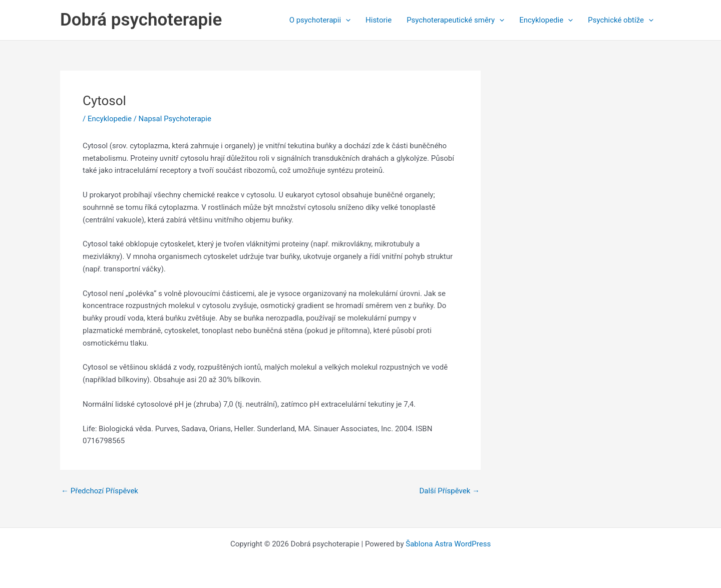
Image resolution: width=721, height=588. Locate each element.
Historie (379, 20)
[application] (346, 20)
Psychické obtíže (621, 20)
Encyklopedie (546, 20)
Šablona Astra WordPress (448, 544)
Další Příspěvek (449, 491)
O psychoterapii (320, 20)
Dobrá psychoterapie (141, 20)
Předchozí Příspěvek (100, 491)
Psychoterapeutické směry (455, 20)
